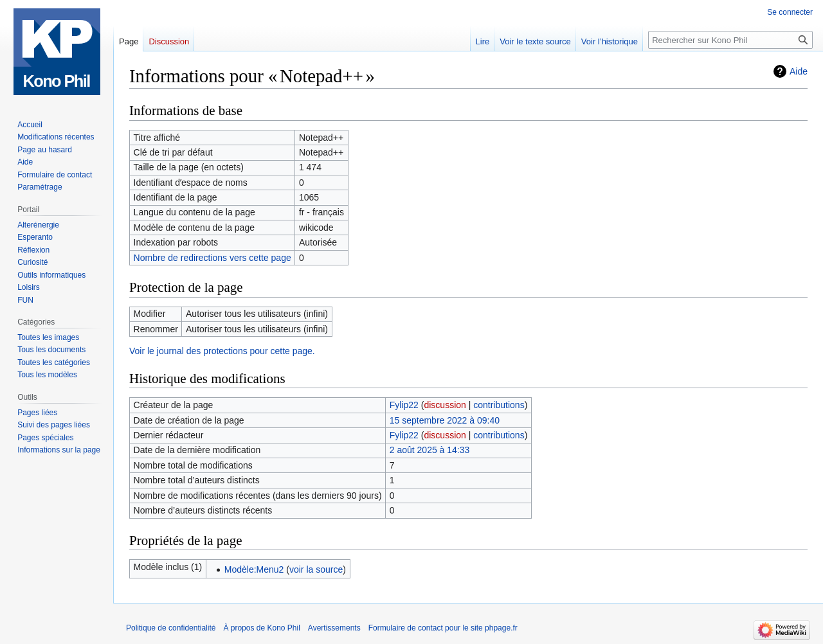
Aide (799, 71)
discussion (445, 405)
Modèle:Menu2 (254, 569)
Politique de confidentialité (171, 628)
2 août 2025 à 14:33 (430, 450)
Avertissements (334, 628)
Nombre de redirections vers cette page (213, 258)
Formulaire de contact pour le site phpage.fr (443, 628)
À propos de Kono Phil (261, 628)
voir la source (316, 569)
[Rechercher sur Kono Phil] (730, 40)
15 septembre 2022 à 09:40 (445, 420)
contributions (499, 405)
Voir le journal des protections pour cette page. (222, 351)
